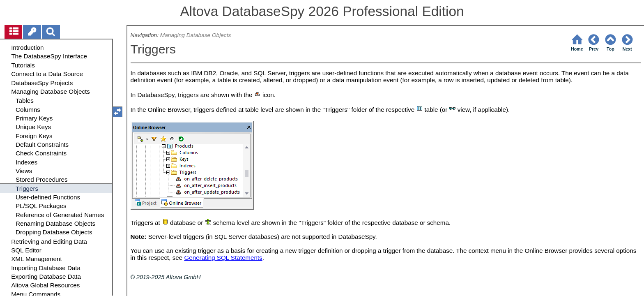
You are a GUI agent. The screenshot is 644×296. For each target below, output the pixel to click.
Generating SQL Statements (223, 258)
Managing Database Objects (196, 35)
